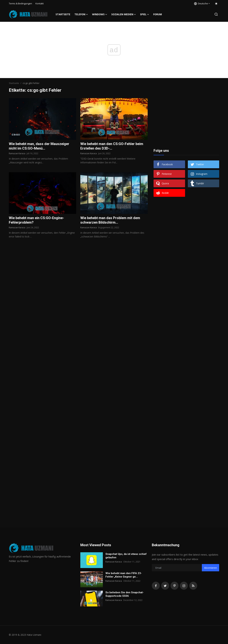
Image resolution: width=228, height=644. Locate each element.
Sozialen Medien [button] (124, 14)
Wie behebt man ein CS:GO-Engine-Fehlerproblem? (36, 220)
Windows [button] (100, 14)
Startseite (63, 14)
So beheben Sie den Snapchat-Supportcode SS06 (125, 594)
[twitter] (165, 586)
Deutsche (201, 3)
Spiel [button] (145, 14)
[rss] (193, 586)
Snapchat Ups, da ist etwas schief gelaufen (126, 556)
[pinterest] (175, 586)
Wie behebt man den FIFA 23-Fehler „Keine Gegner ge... (124, 575)
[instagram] (184, 586)
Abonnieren (211, 568)
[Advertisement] (186, 120)
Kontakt (40, 3)
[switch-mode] (216, 4)
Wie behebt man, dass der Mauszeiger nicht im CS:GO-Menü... (39, 146)
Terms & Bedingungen (20, 3)
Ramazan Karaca (17, 153)
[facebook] (156, 586)
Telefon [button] (81, 14)
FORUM (158, 14)
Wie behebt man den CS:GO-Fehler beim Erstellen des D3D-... (112, 146)
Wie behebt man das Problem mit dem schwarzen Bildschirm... (110, 220)
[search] (216, 14)
